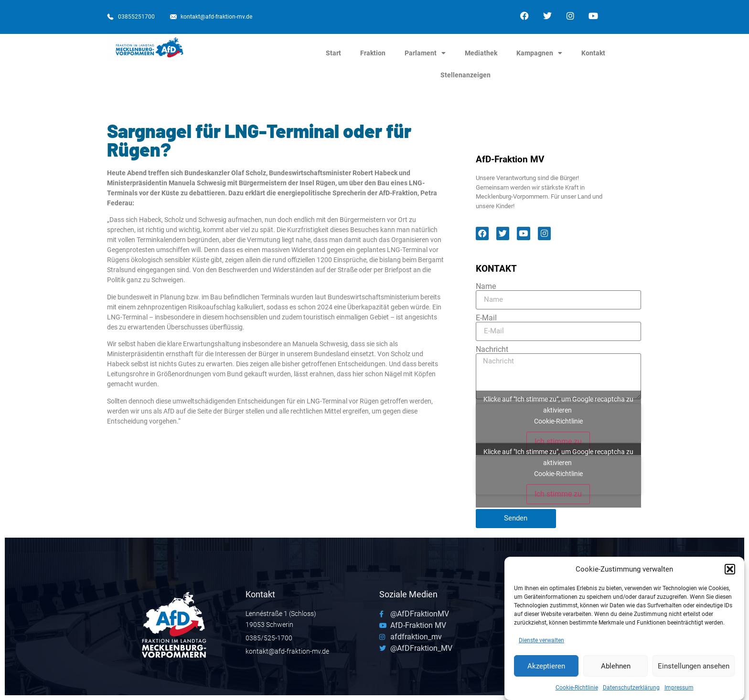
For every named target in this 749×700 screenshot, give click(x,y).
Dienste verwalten (541, 643)
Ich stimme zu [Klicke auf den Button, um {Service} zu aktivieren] (558, 441)
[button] (730, 572)
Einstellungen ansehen (694, 668)
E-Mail (486, 318)
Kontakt (593, 53)
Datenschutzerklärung (631, 690)
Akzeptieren (546, 668)
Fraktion (373, 53)
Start (333, 53)
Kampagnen (539, 53)
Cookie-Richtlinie (577, 690)
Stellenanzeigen (465, 75)
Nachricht (492, 350)
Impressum (679, 690)
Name (486, 286)
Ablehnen (616, 668)
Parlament (425, 53)
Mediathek (481, 53)
